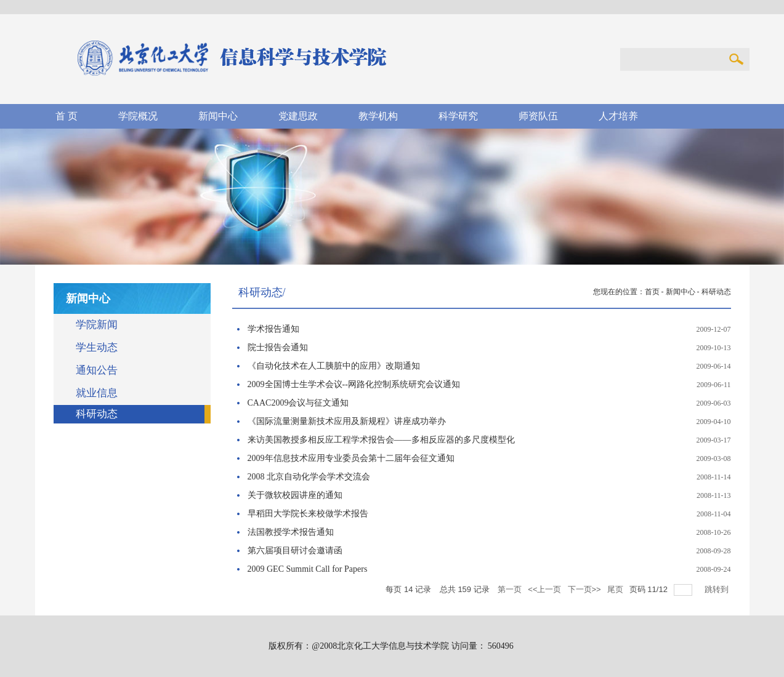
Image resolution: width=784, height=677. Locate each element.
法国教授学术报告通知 (291, 532)
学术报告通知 (273, 329)
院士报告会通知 (278, 347)
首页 (652, 292)
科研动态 (716, 292)
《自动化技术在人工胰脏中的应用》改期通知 (334, 366)
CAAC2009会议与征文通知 (298, 403)
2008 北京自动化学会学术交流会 (309, 477)
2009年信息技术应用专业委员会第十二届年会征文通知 (351, 458)
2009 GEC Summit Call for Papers (308, 569)
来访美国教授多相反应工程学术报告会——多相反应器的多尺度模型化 (381, 440)
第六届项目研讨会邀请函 (295, 551)
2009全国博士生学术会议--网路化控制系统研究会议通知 (354, 384)
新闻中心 (681, 292)
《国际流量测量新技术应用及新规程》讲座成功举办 (347, 421)
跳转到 (718, 589)
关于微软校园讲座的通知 (295, 495)
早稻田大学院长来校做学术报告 (308, 514)
